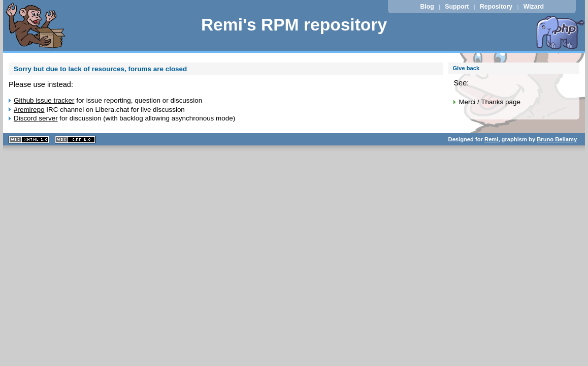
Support (457, 7)
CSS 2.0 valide (75, 140)
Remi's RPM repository (294, 25)
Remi (491, 139)
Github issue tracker (44, 100)
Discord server (36, 118)
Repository (496, 7)
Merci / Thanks (481, 102)
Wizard (534, 7)
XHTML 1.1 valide (29, 140)
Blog (427, 7)
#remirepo (29, 110)
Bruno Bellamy (557, 139)
